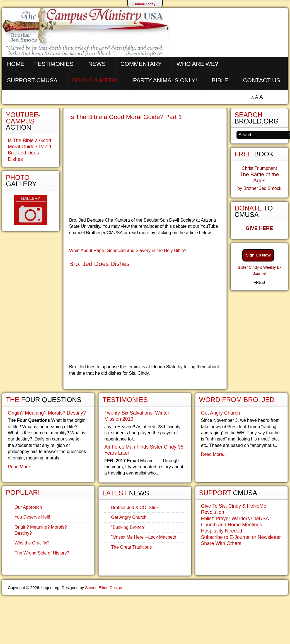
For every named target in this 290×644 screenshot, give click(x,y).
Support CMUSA (32, 80)
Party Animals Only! (165, 80)
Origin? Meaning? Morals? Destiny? (47, 413)
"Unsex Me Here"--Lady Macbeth (144, 537)
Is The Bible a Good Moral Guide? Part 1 (125, 117)
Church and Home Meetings (232, 525)
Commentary (141, 64)
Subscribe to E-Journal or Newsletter (241, 537)
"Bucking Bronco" (128, 527)
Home (16, 64)
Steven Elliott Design (104, 588)
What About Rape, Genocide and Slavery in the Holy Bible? (128, 250)
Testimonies (54, 64)
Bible (220, 80)
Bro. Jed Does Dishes (99, 264)
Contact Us (262, 80)
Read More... (21, 467)
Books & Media (95, 80)
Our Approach (28, 507)
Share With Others (221, 543)
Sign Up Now (258, 255)
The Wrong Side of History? (42, 553)
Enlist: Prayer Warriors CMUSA (235, 519)
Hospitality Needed (222, 531)
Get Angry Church (129, 517)
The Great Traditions (131, 547)
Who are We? (197, 64)
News (97, 64)
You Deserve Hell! (32, 517)
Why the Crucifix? (32, 543)
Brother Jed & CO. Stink (135, 508)
